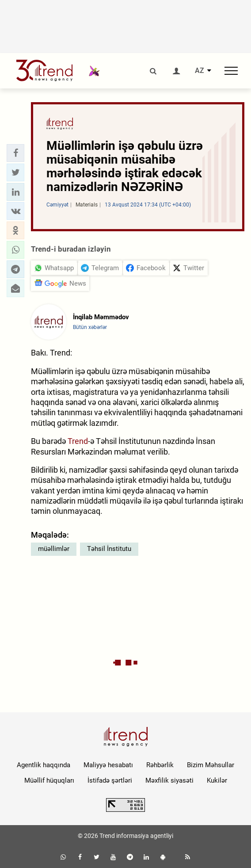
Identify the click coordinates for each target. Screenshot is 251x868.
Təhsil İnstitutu (109, 549)
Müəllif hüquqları (49, 780)
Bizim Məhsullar (211, 765)
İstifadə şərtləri (110, 780)
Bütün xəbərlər (90, 327)
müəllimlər (54, 549)
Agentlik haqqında (44, 765)
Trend (78, 441)
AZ (200, 71)
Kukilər (217, 780)
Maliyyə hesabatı (108, 765)
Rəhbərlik (160, 765)
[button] (15, 153)
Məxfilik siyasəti (169, 780)
